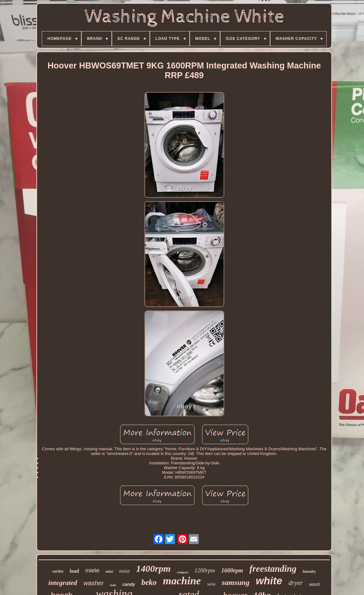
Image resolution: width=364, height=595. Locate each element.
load (74, 571)
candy (129, 584)
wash (315, 584)
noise (125, 571)
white (269, 581)
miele (92, 570)
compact (182, 572)
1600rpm (232, 570)
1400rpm (153, 568)
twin (113, 585)
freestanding (273, 569)
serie (211, 584)
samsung (236, 582)
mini (109, 571)
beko (149, 582)
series (58, 571)
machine (182, 581)
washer (94, 583)
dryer (296, 583)
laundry (309, 571)
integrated (63, 583)
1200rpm (205, 571)
